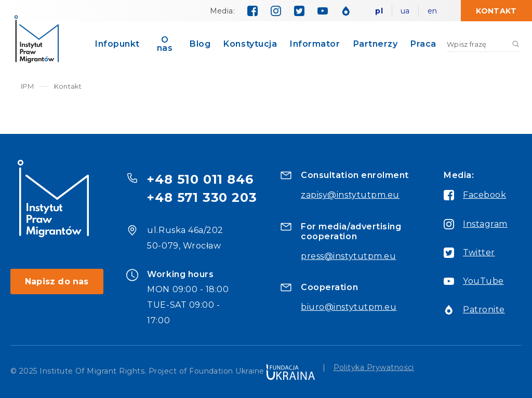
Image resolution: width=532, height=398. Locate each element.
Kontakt (496, 11)
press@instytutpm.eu (348, 256)
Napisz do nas (57, 282)
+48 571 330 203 (202, 197)
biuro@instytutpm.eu (349, 307)
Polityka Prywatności (374, 368)
